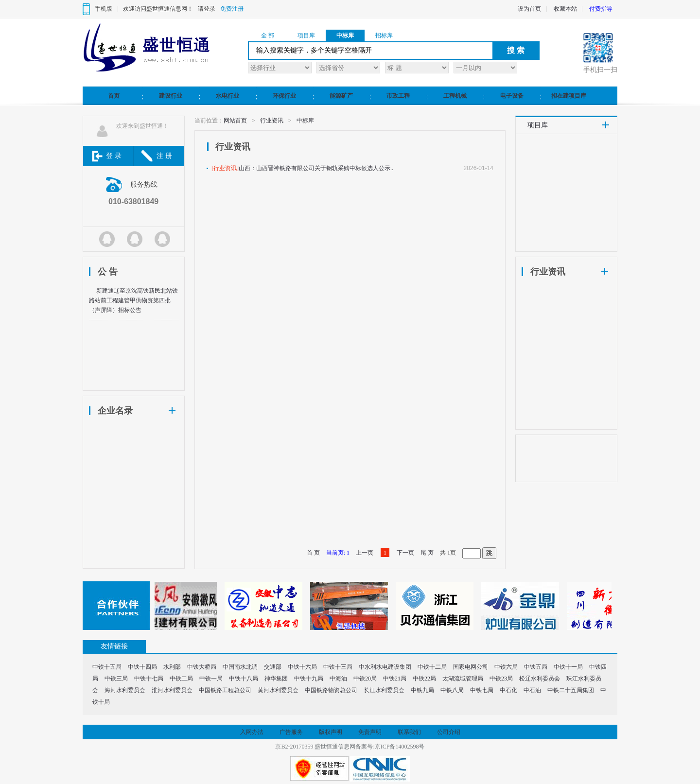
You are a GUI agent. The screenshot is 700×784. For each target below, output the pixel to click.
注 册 (164, 156)
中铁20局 (365, 679)
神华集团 (276, 679)
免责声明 (370, 732)
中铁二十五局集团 (571, 690)
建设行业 (171, 96)
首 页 (313, 553)
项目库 (306, 35)
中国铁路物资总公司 (331, 690)
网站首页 (235, 121)
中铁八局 (452, 690)
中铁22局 (424, 679)
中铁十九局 (309, 679)
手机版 (104, 9)
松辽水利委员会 (540, 679)
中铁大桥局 (202, 667)
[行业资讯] (225, 168)
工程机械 (455, 96)
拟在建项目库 (569, 96)
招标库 (384, 35)
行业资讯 (272, 121)
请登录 (207, 9)
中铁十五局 (107, 667)
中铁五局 (536, 667)
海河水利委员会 (125, 690)
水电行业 (227, 96)
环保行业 (284, 96)
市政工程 (398, 96)
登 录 (114, 156)
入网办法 (252, 732)
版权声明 (331, 732)
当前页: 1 (338, 553)
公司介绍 (449, 732)
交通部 (273, 667)
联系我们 (409, 732)
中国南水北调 (240, 667)
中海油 (338, 679)
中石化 (508, 690)
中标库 (345, 35)
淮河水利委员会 (172, 690)
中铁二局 (181, 679)
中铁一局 (211, 679)
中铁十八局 (244, 679)
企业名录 (115, 411)
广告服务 (291, 732)
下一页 (405, 553)
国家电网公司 (471, 667)
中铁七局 (482, 690)
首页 (114, 96)
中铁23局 (501, 679)
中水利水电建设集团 (385, 667)
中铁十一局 (568, 667)
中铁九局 (422, 690)
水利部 (172, 667)
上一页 (365, 553)
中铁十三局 (338, 667)
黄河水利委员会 (278, 690)
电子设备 (512, 96)
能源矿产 (341, 96)
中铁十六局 (302, 667)
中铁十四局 (142, 667)
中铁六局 (506, 667)
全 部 (268, 35)
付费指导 (601, 9)
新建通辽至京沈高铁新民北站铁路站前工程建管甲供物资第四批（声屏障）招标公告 (133, 300)
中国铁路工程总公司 (225, 690)
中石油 (532, 690)
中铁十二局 (432, 667)
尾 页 (427, 553)
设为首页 (529, 9)
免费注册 (232, 9)
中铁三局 (116, 679)
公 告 (108, 272)
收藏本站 (565, 9)
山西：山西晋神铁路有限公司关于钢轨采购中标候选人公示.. (316, 168)
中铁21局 (395, 679)
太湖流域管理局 (463, 679)
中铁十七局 (149, 679)
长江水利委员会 (384, 690)
